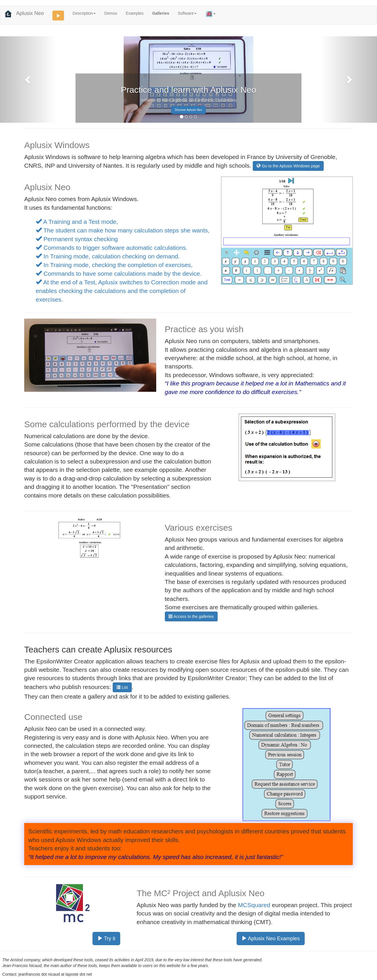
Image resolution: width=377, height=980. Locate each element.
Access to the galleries (191, 616)
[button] (28, 80)
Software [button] (187, 13)
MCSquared (254, 905)
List (122, 687)
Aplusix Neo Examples (271, 938)
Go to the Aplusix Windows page (288, 166)
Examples (134, 13)
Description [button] (84, 13)
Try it (106, 938)
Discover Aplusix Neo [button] (188, 110)
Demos (111, 13)
